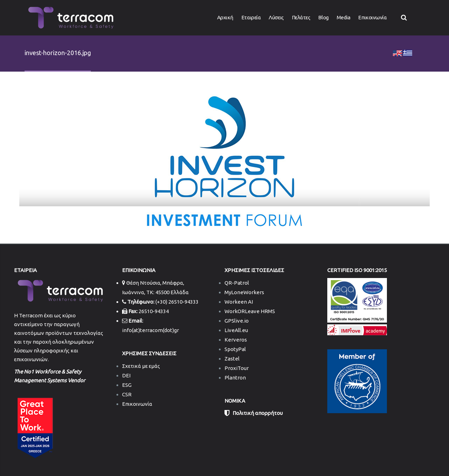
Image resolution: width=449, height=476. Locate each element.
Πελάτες (301, 17)
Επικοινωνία (372, 17)
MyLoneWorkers (244, 292)
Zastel (232, 359)
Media (344, 17)
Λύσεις (276, 17)
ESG (127, 385)
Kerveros (236, 340)
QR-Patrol (237, 283)
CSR (127, 394)
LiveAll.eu (236, 330)
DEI (126, 375)
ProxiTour (237, 368)
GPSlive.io (237, 321)
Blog (323, 17)
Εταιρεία (251, 17)
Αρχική (225, 17)
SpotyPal (235, 349)
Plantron (235, 378)
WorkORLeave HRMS (250, 311)
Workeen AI (239, 302)
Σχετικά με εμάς (141, 366)
